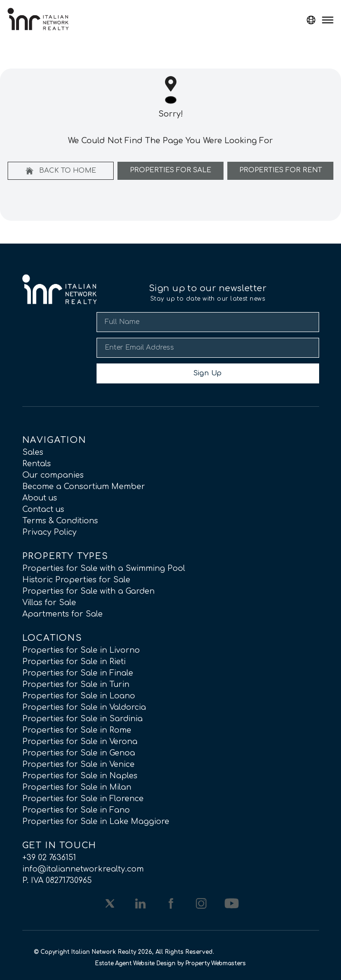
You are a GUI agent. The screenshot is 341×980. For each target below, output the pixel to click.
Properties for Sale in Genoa (79, 753)
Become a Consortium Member (84, 487)
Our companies (53, 475)
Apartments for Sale (63, 614)
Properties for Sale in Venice (78, 764)
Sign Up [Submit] (208, 373)
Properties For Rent (281, 170)
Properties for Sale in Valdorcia (84, 707)
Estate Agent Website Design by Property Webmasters (170, 963)
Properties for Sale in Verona (80, 742)
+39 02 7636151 (49, 858)
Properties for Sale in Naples (80, 776)
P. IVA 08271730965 (57, 881)
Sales (33, 452)
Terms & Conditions (60, 521)
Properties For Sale (170, 170)
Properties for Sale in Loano (79, 696)
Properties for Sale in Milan (77, 787)
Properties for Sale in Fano (76, 810)
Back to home (61, 171)
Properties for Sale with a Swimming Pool (104, 568)
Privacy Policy (49, 532)
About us (40, 498)
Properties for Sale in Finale (78, 673)
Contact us (43, 510)
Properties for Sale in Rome (77, 730)
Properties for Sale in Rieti (74, 662)
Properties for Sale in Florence (83, 799)
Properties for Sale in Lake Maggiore (96, 822)
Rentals (37, 464)
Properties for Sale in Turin (76, 685)
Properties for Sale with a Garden (88, 591)
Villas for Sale (49, 603)
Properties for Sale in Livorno (81, 650)
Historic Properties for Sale (76, 580)
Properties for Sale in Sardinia (83, 719)
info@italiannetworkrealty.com (83, 869)
